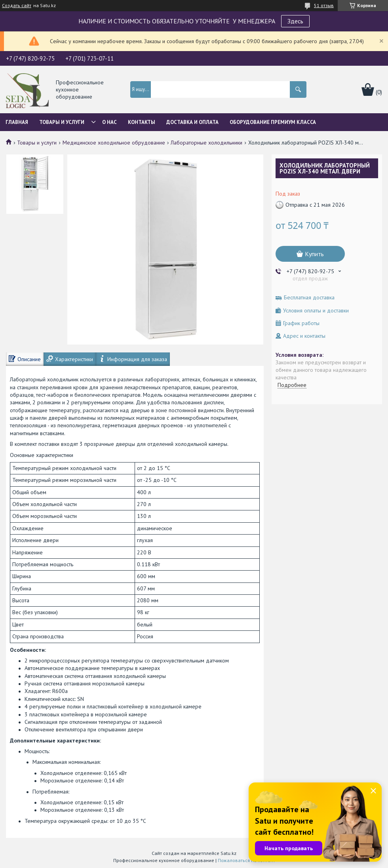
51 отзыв (324, 5)
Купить (314, 254)
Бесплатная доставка (309, 298)
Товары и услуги (62, 122)
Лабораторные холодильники (206, 143)
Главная (17, 122)
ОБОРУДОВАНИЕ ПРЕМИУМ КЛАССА (273, 122)
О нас (109, 122)
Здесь (295, 21)
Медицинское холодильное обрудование (114, 143)
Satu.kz (228, 853)
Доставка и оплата (192, 122)
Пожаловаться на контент (246, 860)
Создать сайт (17, 6)
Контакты (142, 122)
